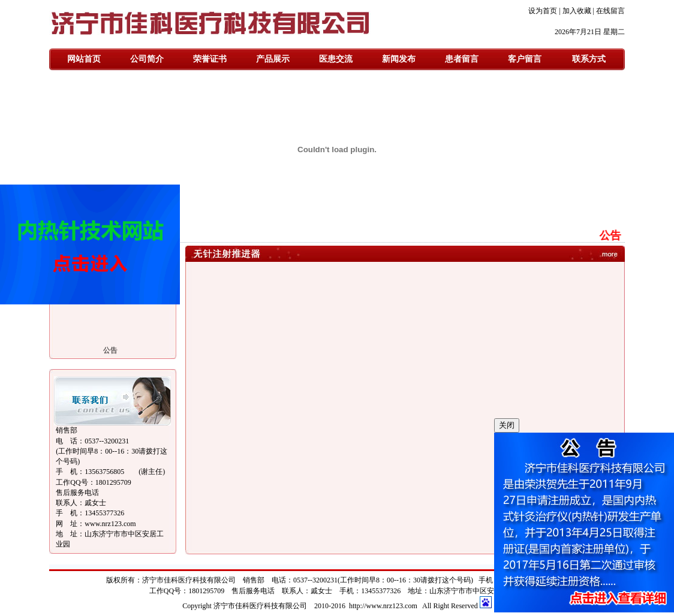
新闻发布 (399, 59)
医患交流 (336, 59)
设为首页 (543, 11)
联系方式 (589, 59)
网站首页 (84, 59)
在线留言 (610, 11)
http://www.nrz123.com (383, 606)
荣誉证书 (210, 59)
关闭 (507, 425)
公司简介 (147, 59)
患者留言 (462, 59)
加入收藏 (577, 11)
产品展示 (273, 59)
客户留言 (525, 59)
